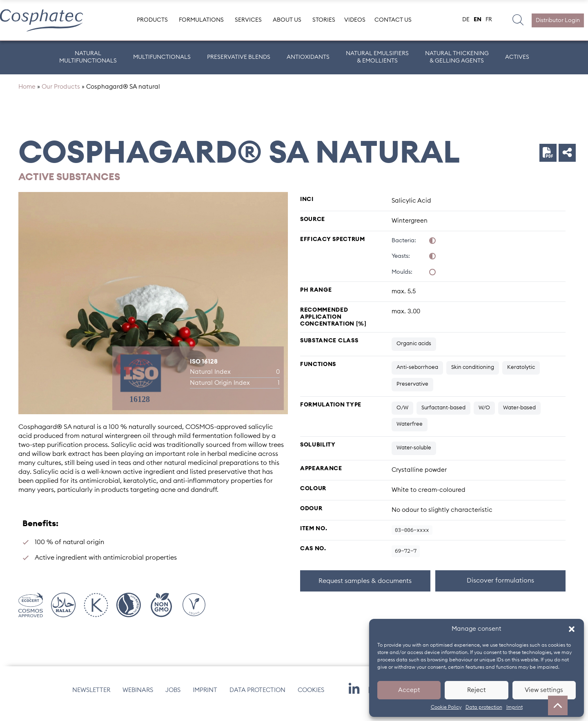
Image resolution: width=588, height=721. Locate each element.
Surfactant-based (443, 415)
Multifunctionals (162, 57)
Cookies (311, 697)
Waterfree (410, 432)
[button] (572, 629)
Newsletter (91, 697)
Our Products (61, 94)
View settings (544, 690)
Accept (409, 690)
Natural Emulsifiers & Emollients (377, 57)
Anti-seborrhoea (417, 375)
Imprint (514, 707)
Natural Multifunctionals (88, 57)
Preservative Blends (239, 57)
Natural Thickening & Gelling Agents (457, 57)
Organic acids (414, 351)
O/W (402, 415)
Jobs (173, 697)
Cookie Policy (446, 707)
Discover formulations (500, 588)
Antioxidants (308, 57)
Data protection (484, 707)
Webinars (138, 697)
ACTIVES (517, 57)
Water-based (519, 415)
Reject (477, 690)
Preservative (412, 392)
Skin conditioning (473, 375)
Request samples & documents (365, 588)
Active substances (69, 185)
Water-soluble (414, 455)
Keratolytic (521, 375)
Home (27, 94)
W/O (484, 415)
